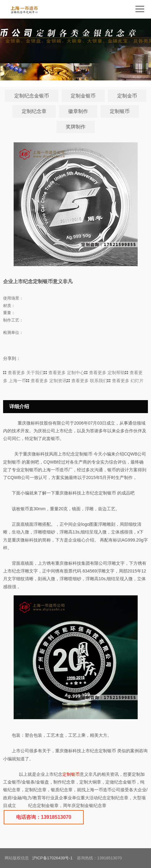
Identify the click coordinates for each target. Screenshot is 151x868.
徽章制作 (78, 111)
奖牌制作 (76, 127)
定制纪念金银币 (32, 96)
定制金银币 (83, 96)
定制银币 (120, 111)
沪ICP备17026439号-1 (52, 858)
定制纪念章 (34, 111)
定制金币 (127, 96)
